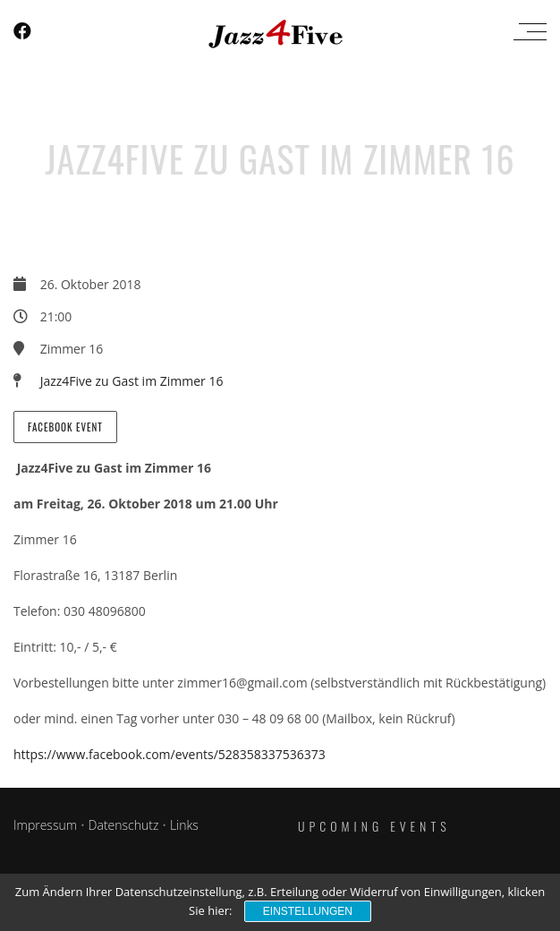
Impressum (45, 825)
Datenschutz (124, 825)
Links (184, 825)
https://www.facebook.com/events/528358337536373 (170, 754)
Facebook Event (65, 427)
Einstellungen (308, 911)
